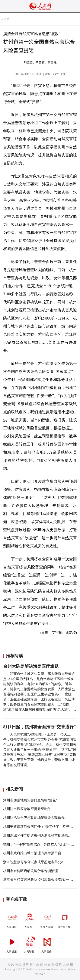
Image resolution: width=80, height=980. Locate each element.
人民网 (5, 19)
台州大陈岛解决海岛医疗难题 (31, 666)
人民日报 (12, 919)
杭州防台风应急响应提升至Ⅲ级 (27, 809)
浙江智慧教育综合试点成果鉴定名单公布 (34, 862)
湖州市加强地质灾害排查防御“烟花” (30, 800)
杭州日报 (59, 74)
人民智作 (47, 944)
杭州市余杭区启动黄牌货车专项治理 (31, 871)
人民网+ (29, 919)
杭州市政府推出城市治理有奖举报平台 (32, 853)
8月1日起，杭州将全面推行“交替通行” (39, 727)
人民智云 (29, 944)
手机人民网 (47, 919)
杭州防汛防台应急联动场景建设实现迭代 (34, 818)
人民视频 (12, 944)
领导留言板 (64, 919)
